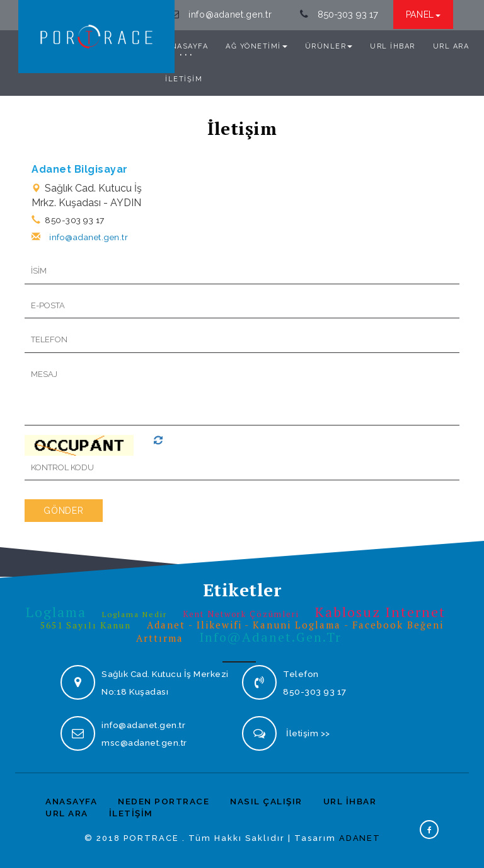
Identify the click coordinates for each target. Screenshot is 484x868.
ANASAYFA (187, 46)
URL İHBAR (393, 46)
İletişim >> (308, 733)
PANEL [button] (423, 14)
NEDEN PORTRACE (164, 801)
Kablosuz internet (381, 612)
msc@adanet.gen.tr (144, 743)
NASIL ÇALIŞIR (266, 801)
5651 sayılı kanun (86, 625)
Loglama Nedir (135, 614)
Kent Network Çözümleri (241, 614)
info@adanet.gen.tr (230, 14)
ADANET (360, 837)
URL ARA (451, 46)
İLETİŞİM (184, 78)
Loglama (56, 612)
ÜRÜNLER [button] (329, 46)
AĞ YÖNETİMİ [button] (256, 46)
